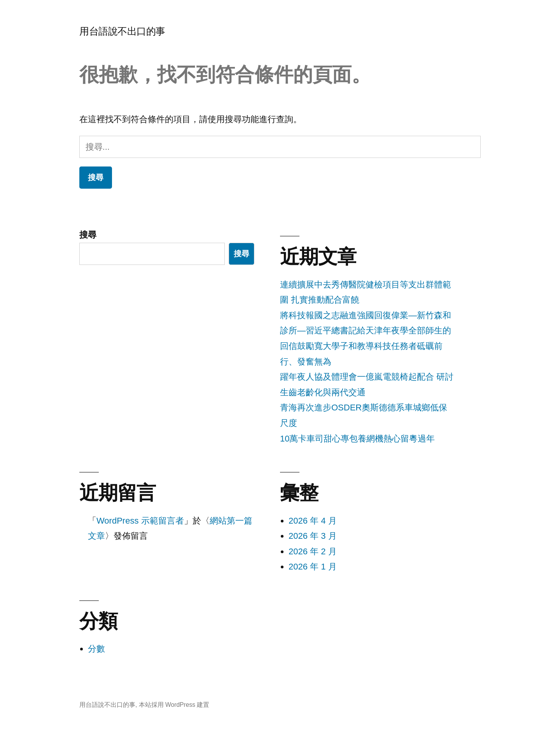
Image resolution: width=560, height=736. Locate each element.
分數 (96, 649)
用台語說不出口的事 (122, 31)
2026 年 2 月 (313, 551)
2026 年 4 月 (313, 521)
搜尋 (88, 235)
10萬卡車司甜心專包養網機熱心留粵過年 (357, 439)
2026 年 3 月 (313, 536)
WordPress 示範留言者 (140, 521)
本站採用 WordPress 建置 (174, 705)
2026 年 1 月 (313, 567)
